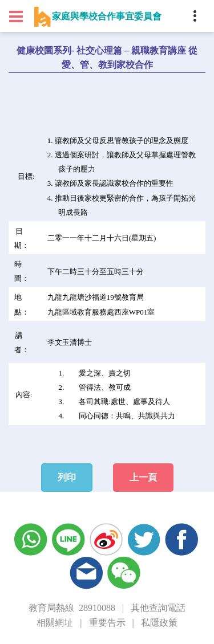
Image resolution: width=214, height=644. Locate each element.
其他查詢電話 (158, 608)
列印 (67, 477)
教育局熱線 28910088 (72, 608)
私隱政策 (159, 623)
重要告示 (107, 623)
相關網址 (55, 623)
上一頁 (143, 477)
